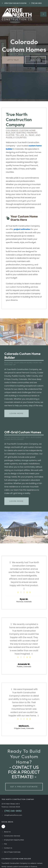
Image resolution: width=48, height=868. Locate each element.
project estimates (22, 229)
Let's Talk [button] (13, 60)
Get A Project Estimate (24, 787)
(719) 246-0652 (35, 3)
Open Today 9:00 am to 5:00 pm (14, 3)
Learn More (16, 413)
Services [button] (36, 60)
